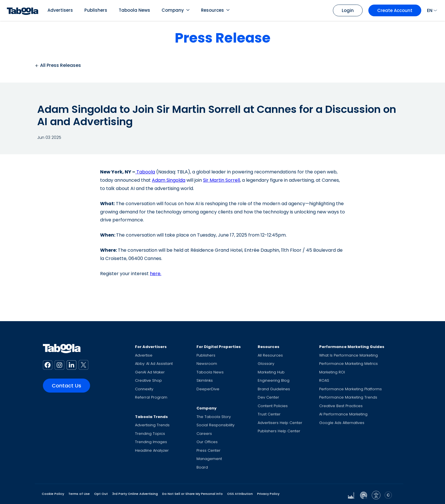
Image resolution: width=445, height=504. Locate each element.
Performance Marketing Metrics (348, 364)
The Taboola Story (214, 417)
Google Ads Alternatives (342, 423)
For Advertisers (151, 347)
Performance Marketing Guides (352, 347)
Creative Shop (148, 380)
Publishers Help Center (279, 431)
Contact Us (66, 386)
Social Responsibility (215, 425)
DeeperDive (208, 389)
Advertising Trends (152, 425)
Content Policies (273, 406)
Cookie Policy (53, 494)
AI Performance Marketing (343, 414)
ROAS (324, 380)
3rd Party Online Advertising (135, 494)
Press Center (208, 450)
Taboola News (134, 10)
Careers (204, 434)
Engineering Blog (274, 380)
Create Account (395, 10)
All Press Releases (58, 65)
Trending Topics (150, 434)
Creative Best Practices (341, 406)
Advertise (144, 355)
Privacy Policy (268, 494)
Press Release (223, 38)
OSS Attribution (240, 494)
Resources (212, 10)
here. (156, 274)
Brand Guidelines (274, 389)
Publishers (96, 10)
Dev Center (268, 397)
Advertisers (60, 10)
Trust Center (269, 414)
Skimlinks (205, 380)
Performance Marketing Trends (348, 397)
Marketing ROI (332, 372)
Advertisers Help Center (280, 423)
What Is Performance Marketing (348, 355)
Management (209, 459)
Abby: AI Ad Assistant (154, 364)
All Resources (270, 355)
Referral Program (151, 397)
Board (202, 467)
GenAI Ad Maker (150, 372)
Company (173, 10)
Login (348, 10)
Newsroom (207, 364)
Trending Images (151, 442)
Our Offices (207, 442)
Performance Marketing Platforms (350, 389)
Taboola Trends (151, 417)
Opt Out (101, 494)
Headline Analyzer (152, 450)
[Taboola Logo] (23, 10)
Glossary (266, 364)
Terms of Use (79, 494)
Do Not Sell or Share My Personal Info (192, 494)
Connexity (144, 389)
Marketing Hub (271, 372)
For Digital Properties (219, 347)
